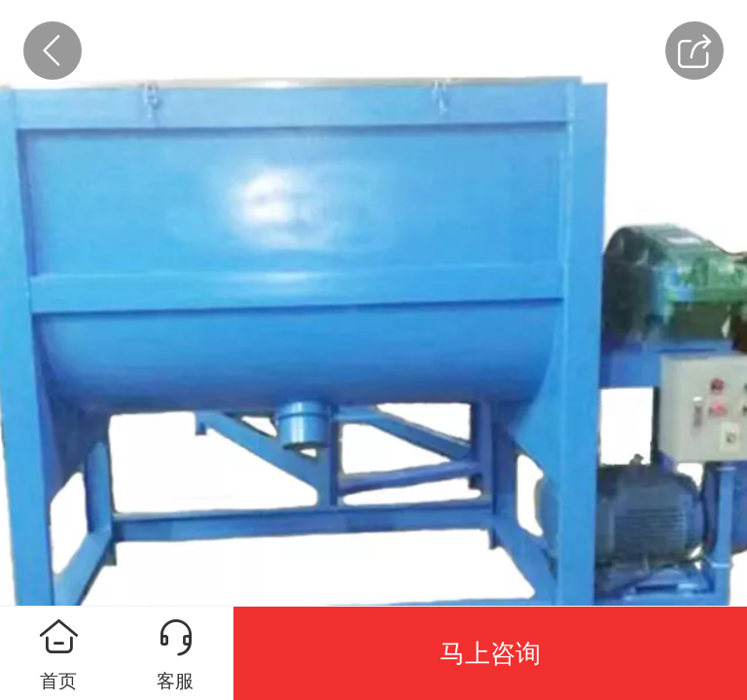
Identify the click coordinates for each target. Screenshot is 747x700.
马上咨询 (490, 653)
